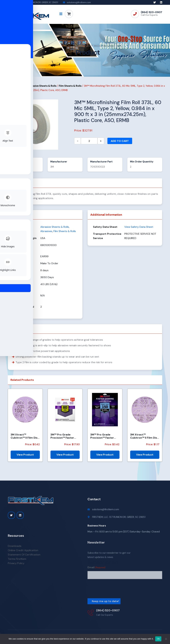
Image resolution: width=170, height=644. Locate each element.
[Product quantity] (89, 144)
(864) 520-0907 (151, 12)
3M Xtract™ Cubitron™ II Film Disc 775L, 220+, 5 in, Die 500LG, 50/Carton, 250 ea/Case (144, 439)
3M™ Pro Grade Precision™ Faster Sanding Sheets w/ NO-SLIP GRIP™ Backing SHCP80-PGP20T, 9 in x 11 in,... (64, 439)
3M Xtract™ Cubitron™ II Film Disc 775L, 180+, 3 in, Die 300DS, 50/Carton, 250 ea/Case (25, 439)
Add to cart (120, 144)
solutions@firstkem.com (79, 2)
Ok (158, 639)
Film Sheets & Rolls (70, 89)
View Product (25, 457)
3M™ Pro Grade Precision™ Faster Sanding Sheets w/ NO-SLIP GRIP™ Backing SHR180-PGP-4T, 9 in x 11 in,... (105, 439)
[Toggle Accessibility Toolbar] (8, 314)
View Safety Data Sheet (139, 230)
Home (12, 49)
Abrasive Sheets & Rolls (42, 89)
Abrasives (20, 89)
